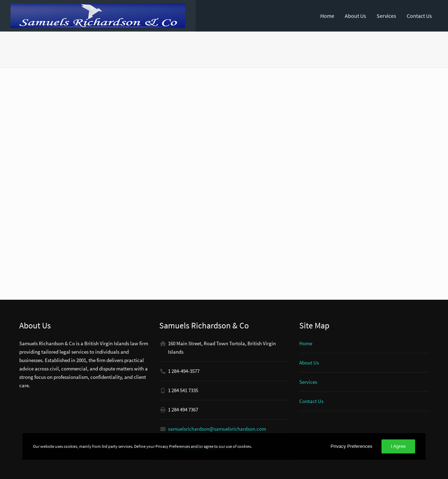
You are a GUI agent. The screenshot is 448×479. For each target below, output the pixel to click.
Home (327, 16)
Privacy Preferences (351, 446)
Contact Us (419, 16)
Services (386, 16)
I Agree (398, 446)
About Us (355, 16)
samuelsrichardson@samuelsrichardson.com (217, 429)
